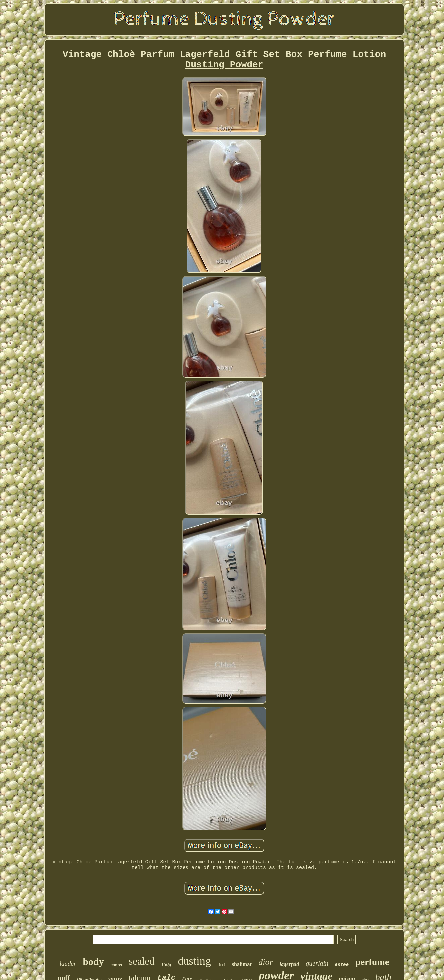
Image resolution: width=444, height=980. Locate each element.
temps (116, 965)
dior (266, 962)
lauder (68, 964)
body (93, 962)
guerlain (317, 963)
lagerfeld (290, 964)
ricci (222, 965)
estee (342, 965)
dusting (194, 961)
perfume (372, 962)
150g (166, 964)
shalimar (242, 964)
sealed (142, 961)
